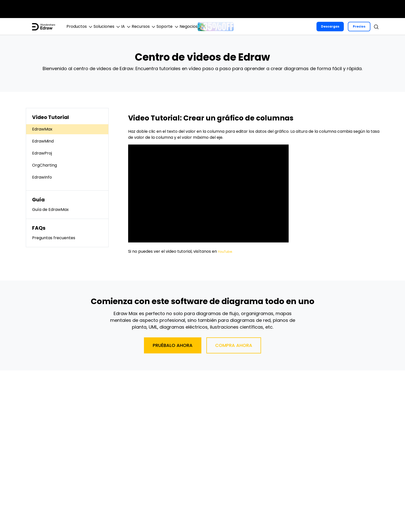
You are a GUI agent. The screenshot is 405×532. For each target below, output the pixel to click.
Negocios (336, 9)
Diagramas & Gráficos (178, 9)
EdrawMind (43, 141)
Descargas (330, 26)
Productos (84, 27)
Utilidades (271, 9)
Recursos (173, 27)
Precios (359, 26)
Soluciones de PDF (230, 9)
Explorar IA (305, 9)
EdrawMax (42, 129)
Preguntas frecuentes (54, 238)
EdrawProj (42, 153)
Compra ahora (234, 345)
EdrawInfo (42, 177)
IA (147, 27)
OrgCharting (45, 165)
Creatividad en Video (122, 9)
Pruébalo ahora (173, 345)
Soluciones (120, 27)
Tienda (359, 9)
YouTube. (227, 251)
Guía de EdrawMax (50, 210)
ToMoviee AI (79, 9)
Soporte (382, 9)
